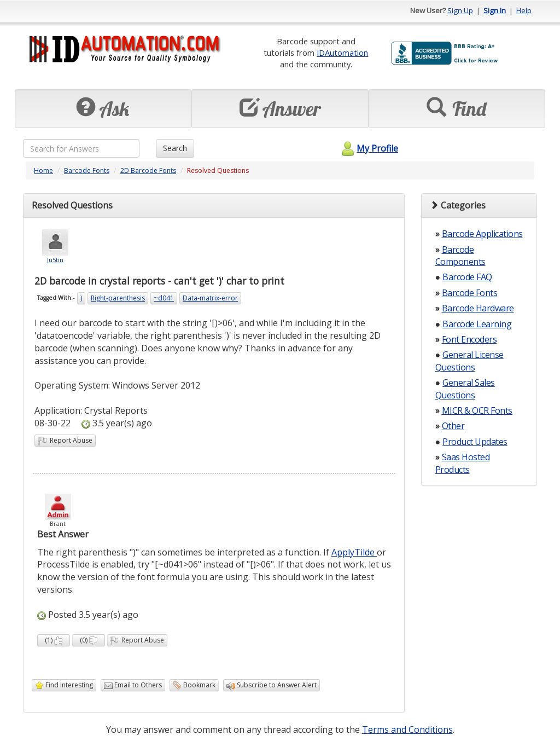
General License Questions (469, 361)
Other (453, 426)
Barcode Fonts (87, 170)
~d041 (164, 298)
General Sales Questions (465, 389)
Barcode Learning (477, 324)
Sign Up (460, 10)
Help (524, 10)
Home (43, 170)
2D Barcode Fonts (148, 170)
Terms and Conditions (407, 730)
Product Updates (475, 442)
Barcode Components (460, 256)
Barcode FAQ (467, 277)
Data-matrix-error (210, 298)
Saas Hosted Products (463, 463)
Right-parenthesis (118, 298)
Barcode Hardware (478, 308)
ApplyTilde (354, 552)
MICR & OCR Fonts (477, 410)
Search (175, 148)
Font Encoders (469, 339)
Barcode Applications (482, 234)
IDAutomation (342, 53)
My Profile (368, 148)
